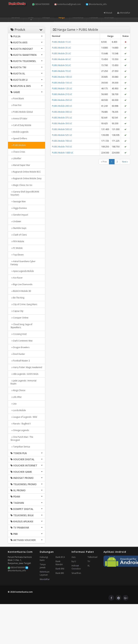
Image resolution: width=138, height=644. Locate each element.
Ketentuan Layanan (45, 573)
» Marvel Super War (20, 165)
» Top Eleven (17, 255)
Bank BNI (60, 569)
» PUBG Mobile (18, 145)
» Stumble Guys (18, 228)
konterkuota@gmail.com (68, 4)
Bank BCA (60, 557)
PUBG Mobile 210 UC (62, 94)
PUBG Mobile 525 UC (62, 135)
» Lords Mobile (18, 410)
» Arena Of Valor (19, 119)
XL (89, 566)
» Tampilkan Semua (20, 447)
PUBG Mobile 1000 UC (63, 153)
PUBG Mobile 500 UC (62, 129)
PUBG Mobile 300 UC (62, 112)
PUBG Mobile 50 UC (62, 65)
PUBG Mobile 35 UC (62, 48)
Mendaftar (124, 13)
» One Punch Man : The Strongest (22, 438)
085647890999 (41, 4)
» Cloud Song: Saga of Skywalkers (21, 326)
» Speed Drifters (19, 138)
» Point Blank (17, 99)
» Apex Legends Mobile (22, 271)
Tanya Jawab (43, 566)
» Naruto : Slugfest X (21, 424)
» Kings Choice (18, 390)
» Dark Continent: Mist (21, 341)
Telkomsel (92, 557)
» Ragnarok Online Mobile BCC (26, 172)
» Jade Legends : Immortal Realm (23, 382)
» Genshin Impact (19, 215)
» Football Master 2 (20, 361)
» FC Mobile (17, 248)
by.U (74, 561)
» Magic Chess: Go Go (21, 185)
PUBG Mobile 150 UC (62, 83)
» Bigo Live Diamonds (21, 284)
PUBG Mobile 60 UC (62, 59)
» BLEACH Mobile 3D (21, 291)
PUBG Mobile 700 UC (62, 141)
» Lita (14, 404)
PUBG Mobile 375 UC (62, 118)
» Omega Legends (20, 430)
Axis (74, 557)
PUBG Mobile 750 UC (62, 147)
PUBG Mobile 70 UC (62, 71)
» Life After (16, 397)
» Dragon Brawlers (20, 347)
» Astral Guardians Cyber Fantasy (23, 263)
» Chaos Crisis (18, 152)
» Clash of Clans (19, 235)
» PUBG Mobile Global (22, 112)
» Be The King (17, 298)
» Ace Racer (17, 278)
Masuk (108, 13)
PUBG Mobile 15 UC (62, 42)
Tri (89, 561)
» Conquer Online (19, 318)
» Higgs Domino (19, 208)
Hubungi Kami (44, 559)
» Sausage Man (18, 201)
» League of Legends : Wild (24, 417)
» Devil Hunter (18, 354)
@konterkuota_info (96, 4)
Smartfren (76, 573)
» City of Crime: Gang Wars (24, 304)
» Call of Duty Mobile (21, 125)
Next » (125, 162)
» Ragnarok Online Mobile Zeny (26, 178)
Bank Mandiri (59, 563)
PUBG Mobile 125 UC (62, 88)
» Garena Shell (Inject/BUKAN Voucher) (25, 193)
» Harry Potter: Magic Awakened (26, 367)
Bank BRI (60, 573)
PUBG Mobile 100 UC (62, 77)
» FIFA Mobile (17, 241)
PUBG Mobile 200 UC (62, 106)
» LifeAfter (16, 158)
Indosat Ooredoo (76, 567)
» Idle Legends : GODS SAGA (24, 374)
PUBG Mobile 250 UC (62, 100)
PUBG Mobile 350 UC (62, 123)
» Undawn (16, 221)
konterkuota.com (24, 592)
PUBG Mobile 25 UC (62, 53)
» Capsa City (17, 311)
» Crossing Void (19, 334)
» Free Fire (16, 105)
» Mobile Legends (19, 132)
